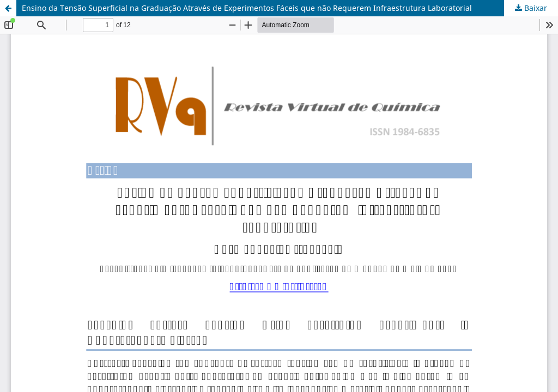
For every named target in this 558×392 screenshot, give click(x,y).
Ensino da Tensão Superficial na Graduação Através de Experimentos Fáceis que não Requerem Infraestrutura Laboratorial (247, 8)
